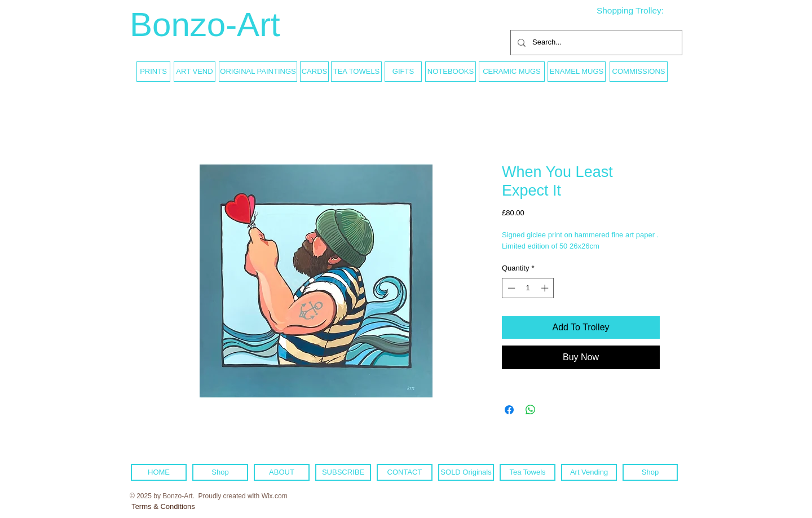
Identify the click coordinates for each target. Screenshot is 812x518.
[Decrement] (510, 288)
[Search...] (595, 43)
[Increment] (546, 288)
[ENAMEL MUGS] (577, 72)
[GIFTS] (403, 72)
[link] (639, 11)
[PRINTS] (153, 72)
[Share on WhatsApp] (531, 410)
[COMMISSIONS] (639, 72)
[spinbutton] (528, 288)
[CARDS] (314, 72)
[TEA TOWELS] (356, 72)
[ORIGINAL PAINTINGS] (258, 72)
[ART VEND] (195, 72)
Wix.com (275, 496)
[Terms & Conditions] (163, 507)
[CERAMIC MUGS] (512, 72)
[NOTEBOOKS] (451, 72)
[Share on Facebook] (509, 410)
